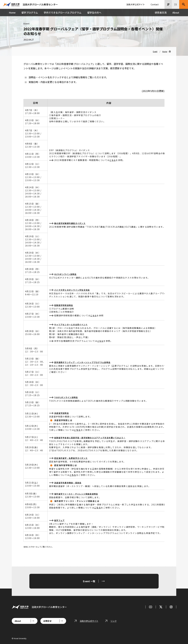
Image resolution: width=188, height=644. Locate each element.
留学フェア (60, 520)
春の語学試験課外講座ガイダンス (71, 223)
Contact (155, 4)
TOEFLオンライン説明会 (67, 397)
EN (176, 4)
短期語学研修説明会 (64, 305)
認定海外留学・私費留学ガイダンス (72, 458)
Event (155, 51)
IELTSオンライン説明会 (66, 274)
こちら (113, 160)
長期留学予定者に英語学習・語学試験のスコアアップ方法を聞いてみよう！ (93, 438)
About (176, 13)
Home (12, 13)
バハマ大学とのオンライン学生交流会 (73, 290)
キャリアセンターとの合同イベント (72, 324)
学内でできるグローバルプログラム (63, 13)
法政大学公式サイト (136, 4)
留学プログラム (30, 13)
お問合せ (47, 621)
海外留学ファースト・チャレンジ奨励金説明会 (78, 494)
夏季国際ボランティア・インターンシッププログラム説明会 (85, 362)
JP (168, 4)
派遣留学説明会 (62, 413)
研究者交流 (161, 13)
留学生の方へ (94, 13)
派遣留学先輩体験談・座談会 (69, 483)
